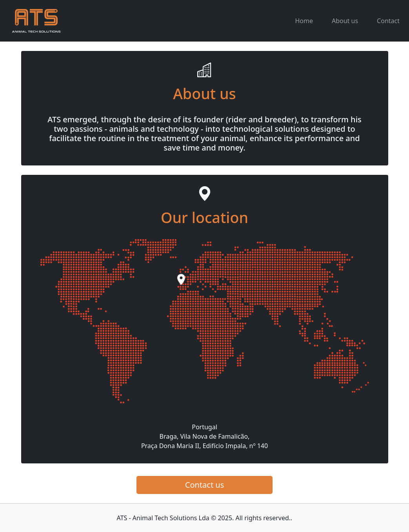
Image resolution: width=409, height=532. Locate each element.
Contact (388, 21)
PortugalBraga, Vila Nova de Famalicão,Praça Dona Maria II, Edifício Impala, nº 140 (204, 436)
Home (304, 21)
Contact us (205, 485)
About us (345, 21)
